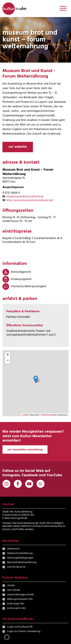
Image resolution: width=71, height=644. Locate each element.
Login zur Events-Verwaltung (24, 631)
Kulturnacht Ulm (16, 608)
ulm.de (11, 586)
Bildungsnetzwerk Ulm (20, 599)
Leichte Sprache (16, 567)
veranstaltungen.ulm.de (20, 595)
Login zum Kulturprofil (20, 627)
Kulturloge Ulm (16, 604)
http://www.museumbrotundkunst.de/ (30, 200)
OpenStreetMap (49, 415)
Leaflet (25, 415)
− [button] (8, 361)
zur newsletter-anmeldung (25, 449)
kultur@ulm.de (19, 518)
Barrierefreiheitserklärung (22, 562)
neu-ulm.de (14, 590)
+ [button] (8, 355)
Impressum (13, 549)
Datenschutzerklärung (20, 553)
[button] (7, 637)
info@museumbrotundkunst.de (25, 197)
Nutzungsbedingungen (20, 558)
